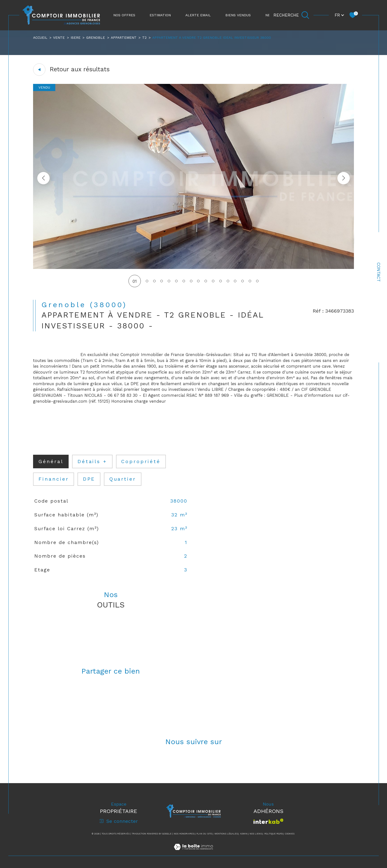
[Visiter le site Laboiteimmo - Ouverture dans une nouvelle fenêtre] (193, 853)
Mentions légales (226, 834)
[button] (344, 178)
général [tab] (51, 462)
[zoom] (193, 267)
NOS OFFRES (124, 15)
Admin (244, 834)
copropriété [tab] (141, 462)
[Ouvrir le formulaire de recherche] (291, 15)
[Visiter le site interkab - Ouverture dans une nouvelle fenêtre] (268, 821)
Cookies (290, 834)
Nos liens (256, 834)
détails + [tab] (92, 462)
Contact (379, 272)
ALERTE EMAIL (198, 15)
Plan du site (204, 834)
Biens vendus (238, 15)
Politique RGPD (273, 834)
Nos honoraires (184, 834)
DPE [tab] (89, 479)
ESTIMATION (160, 15)
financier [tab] (54, 479)
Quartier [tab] (123, 479)
